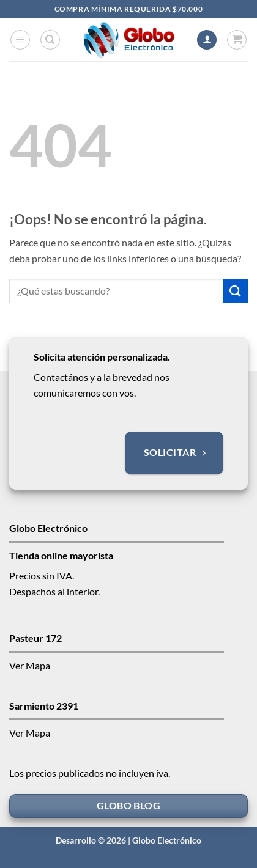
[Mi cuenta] (207, 40)
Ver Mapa (30, 665)
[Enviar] (236, 291)
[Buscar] (50, 40)
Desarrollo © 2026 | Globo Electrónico (128, 840)
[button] (20, 40)
